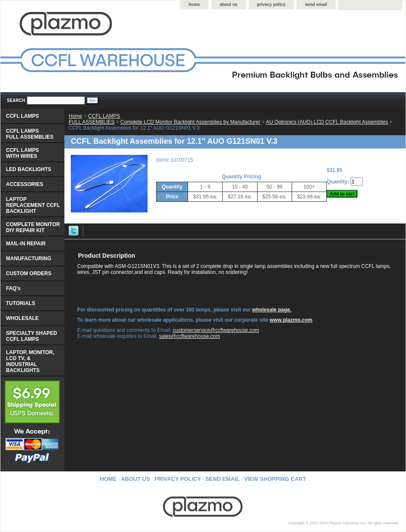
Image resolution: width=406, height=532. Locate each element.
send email (316, 4)
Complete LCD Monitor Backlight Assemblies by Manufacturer (190, 122)
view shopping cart (275, 479)
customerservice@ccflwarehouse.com (216, 330)
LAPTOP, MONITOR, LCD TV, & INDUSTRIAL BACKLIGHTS (30, 361)
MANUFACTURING (29, 259)
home (194, 4)
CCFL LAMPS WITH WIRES (22, 153)
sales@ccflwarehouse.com (190, 336)
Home (75, 116)
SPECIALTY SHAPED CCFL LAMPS (32, 336)
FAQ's (13, 288)
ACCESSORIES (25, 184)
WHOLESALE (22, 318)
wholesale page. (272, 310)
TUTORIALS (20, 303)
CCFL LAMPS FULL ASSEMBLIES (94, 119)
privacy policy (271, 4)
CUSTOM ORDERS (29, 273)
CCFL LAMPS (22, 116)
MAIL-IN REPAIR (26, 244)
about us (229, 4)
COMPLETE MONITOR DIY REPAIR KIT (33, 227)
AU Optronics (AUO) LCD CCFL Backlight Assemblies (327, 122)
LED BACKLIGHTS (29, 169)
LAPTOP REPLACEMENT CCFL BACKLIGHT (33, 205)
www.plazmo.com (291, 320)
